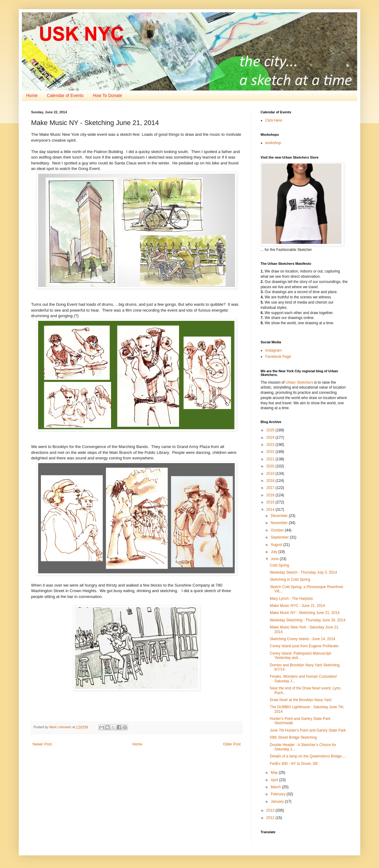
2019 (271, 474)
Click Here (274, 120)
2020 (271, 466)
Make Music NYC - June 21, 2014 (297, 606)
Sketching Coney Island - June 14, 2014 (303, 639)
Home (32, 95)
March (276, 787)
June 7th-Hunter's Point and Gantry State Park (308, 730)
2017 (271, 488)
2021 (271, 459)
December (280, 516)
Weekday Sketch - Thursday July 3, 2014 (303, 572)
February (279, 794)
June (275, 559)
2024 (271, 438)
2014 (271, 510)
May (275, 773)
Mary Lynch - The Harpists (291, 599)
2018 (271, 481)
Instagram (273, 350)
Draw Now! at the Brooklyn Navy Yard (301, 700)
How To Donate (107, 95)
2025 (271, 430)
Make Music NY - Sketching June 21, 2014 (305, 613)
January (278, 801)
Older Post (232, 744)
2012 (271, 818)
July (275, 552)
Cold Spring (279, 565)
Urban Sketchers (299, 382)
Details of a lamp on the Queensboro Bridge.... (308, 756)
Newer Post (42, 744)
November (280, 523)
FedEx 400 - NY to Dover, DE (294, 764)
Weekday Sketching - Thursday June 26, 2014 (308, 620)
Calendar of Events (65, 95)
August (277, 545)
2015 (271, 502)
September (280, 537)
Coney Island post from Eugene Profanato (304, 646)
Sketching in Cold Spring (290, 579)
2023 (271, 445)
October (278, 530)
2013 (271, 810)
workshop (273, 143)
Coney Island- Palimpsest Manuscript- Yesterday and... (301, 656)
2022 (271, 452)
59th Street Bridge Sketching (293, 737)
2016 (271, 495)
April (275, 780)
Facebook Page (278, 357)
